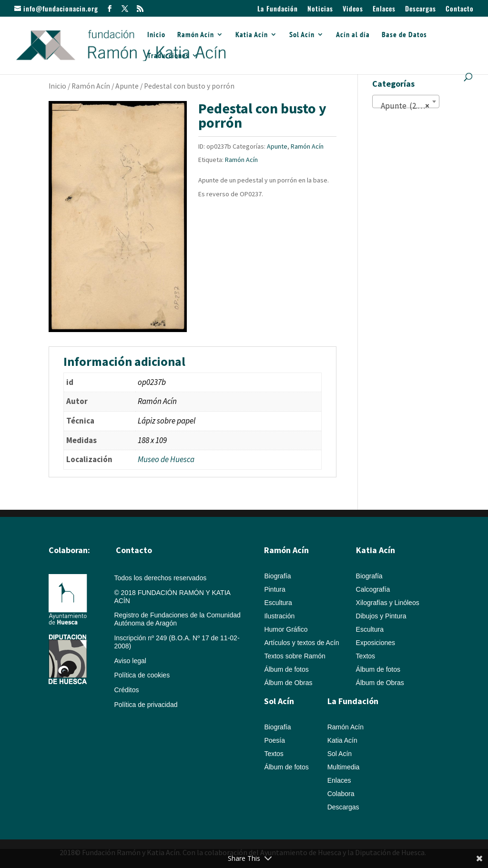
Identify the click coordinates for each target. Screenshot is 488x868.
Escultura (278, 603)
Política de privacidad (146, 705)
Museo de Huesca (166, 459)
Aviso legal (130, 661)
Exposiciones (376, 643)
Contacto (460, 9)
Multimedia (344, 767)
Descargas (421, 9)
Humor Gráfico (286, 629)
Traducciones (168, 56)
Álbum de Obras (288, 683)
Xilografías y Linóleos (388, 603)
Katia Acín (252, 35)
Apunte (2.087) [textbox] (404, 106)
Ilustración (279, 616)
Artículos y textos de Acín (301, 643)
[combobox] (406, 101)
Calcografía (373, 589)
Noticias (320, 9)
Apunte (127, 86)
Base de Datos (404, 35)
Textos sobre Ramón (295, 656)
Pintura (274, 589)
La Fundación (278, 9)
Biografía (277, 576)
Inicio (156, 35)
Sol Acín (302, 35)
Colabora (341, 794)
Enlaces (384, 9)
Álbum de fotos (286, 669)
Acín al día (353, 35)
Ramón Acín (196, 35)
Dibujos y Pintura (381, 616)
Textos (366, 656)
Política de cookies (142, 675)
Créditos (126, 690)
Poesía (274, 740)
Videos (353, 9)
